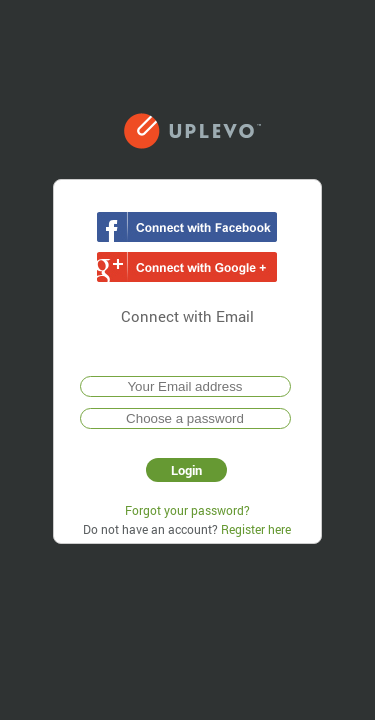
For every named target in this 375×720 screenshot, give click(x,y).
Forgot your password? (187, 510)
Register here (256, 529)
